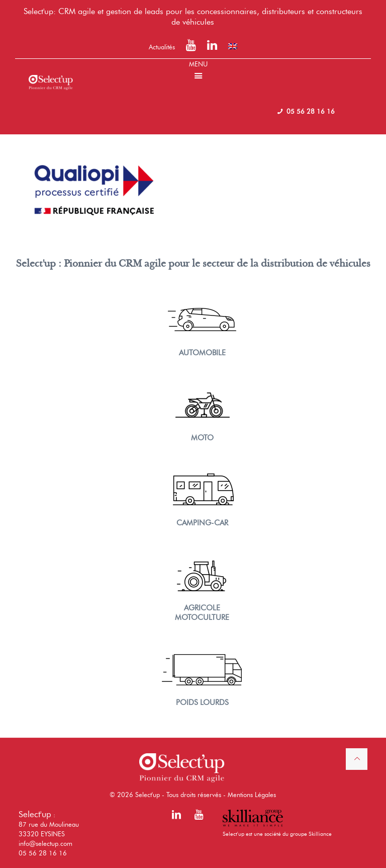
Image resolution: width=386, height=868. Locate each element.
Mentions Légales (252, 795)
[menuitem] (233, 46)
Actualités (162, 47)
